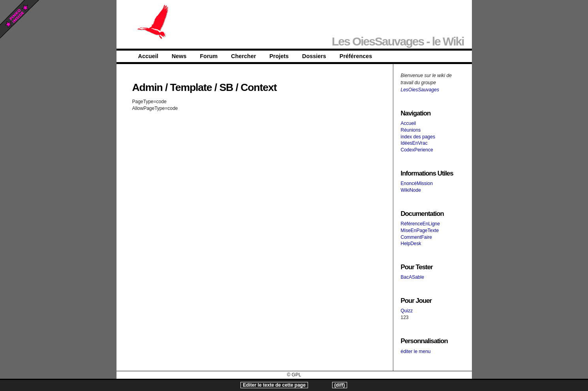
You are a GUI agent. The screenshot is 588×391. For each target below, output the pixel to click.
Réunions (411, 130)
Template (191, 87)
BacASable (412, 277)
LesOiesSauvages (420, 90)
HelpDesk (411, 244)
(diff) (340, 385)
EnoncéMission (417, 183)
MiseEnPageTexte (420, 230)
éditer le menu (416, 351)
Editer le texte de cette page (274, 385)
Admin (147, 87)
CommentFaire (416, 237)
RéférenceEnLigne (420, 224)
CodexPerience (417, 150)
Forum (209, 56)
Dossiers (314, 56)
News (179, 56)
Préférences (356, 56)
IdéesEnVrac (414, 143)
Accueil (148, 56)
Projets (279, 56)
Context (258, 87)
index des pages (418, 137)
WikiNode (411, 190)
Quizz (407, 311)
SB (226, 87)
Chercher (243, 56)
